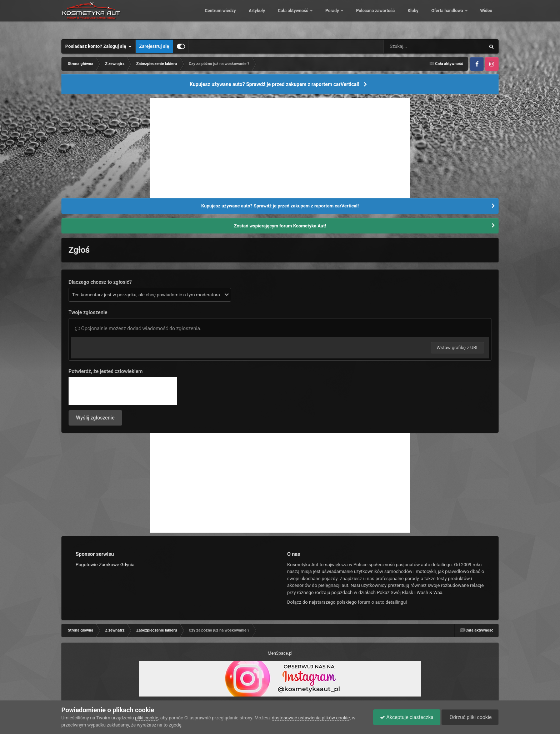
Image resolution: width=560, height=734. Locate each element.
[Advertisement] (280, 148)
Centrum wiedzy (215, 18)
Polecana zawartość (370, 18)
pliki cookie (147, 718)
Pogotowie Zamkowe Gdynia (105, 565)
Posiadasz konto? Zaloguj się (99, 46)
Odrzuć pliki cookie (469, 717)
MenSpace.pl (280, 653)
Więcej (482, 18)
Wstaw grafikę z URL (457, 348)
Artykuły (252, 18)
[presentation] (123, 391)
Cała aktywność (289, 18)
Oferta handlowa (442, 18)
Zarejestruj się (154, 46)
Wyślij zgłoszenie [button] (95, 418)
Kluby (408, 18)
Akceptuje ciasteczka (405, 717)
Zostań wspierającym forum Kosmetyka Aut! (280, 226)
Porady (328, 18)
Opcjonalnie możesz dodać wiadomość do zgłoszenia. (138, 328)
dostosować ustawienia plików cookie (311, 718)
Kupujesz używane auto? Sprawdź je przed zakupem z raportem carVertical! (274, 84)
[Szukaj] (418, 46)
